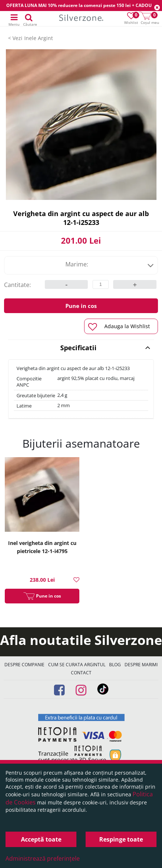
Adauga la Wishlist (119, 327)
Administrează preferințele (43, 858)
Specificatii (105, 348)
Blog (115, 665)
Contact (81, 673)
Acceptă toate (41, 839)
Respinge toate (121, 839)
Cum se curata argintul (77, 665)
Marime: (110, 264)
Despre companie (24, 665)
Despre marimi (141, 665)
